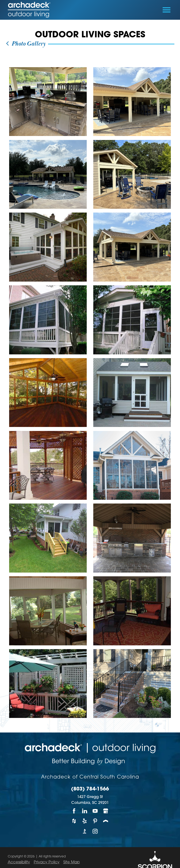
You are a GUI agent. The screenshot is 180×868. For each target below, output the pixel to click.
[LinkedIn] (85, 811)
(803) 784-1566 (90, 789)
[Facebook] (74, 811)
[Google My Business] (106, 811)
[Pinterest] (95, 821)
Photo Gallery (25, 44)
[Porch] (106, 821)
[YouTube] (95, 811)
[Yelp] (85, 821)
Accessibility (19, 862)
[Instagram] (95, 831)
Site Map (71, 862)
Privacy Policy (47, 862)
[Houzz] (74, 821)
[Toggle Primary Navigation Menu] (167, 10)
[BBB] (85, 831)
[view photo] (48, 102)
